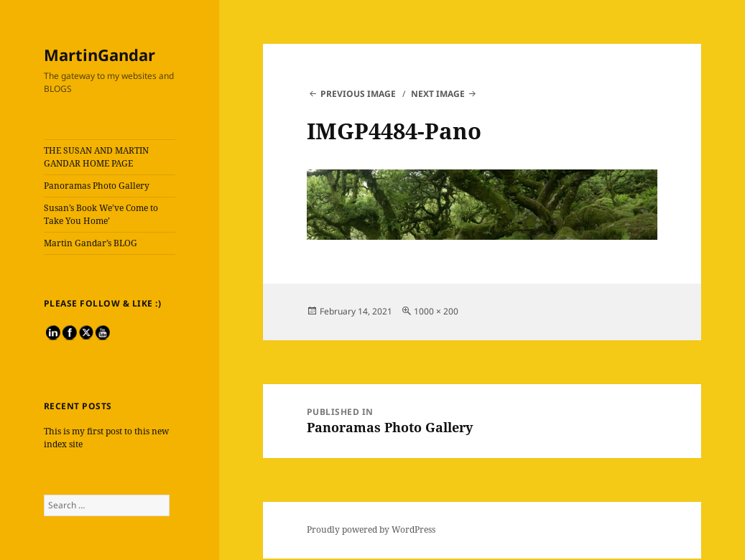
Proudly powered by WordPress (371, 529)
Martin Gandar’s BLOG (91, 243)
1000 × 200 (436, 311)
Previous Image (358, 94)
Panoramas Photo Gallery (97, 186)
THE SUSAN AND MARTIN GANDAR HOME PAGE (96, 157)
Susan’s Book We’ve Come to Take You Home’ (101, 214)
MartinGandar (100, 55)
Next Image (438, 94)
